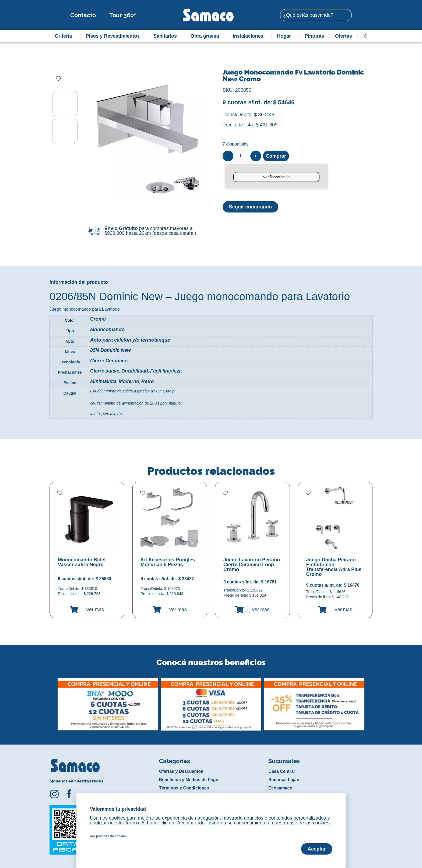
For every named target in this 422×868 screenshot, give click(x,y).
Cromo (98, 319)
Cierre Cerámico (109, 361)
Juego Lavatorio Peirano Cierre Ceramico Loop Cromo (252, 565)
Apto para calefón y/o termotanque (130, 340)
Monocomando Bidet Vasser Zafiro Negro (82, 562)
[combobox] (316, 15)
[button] (53, 700)
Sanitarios (166, 36)
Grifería (65, 36)
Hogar (285, 36)
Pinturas (314, 36)
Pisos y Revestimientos (114, 36)
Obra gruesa (206, 36)
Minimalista (103, 381)
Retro (148, 381)
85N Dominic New (110, 350)
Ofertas (344, 36)
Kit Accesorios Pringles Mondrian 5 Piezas (168, 562)
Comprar (276, 156)
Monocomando (107, 330)
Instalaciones (249, 36)
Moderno (129, 381)
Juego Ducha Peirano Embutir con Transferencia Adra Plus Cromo (334, 567)
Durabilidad (135, 371)
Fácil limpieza (166, 371)
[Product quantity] (242, 156)
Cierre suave (105, 371)
